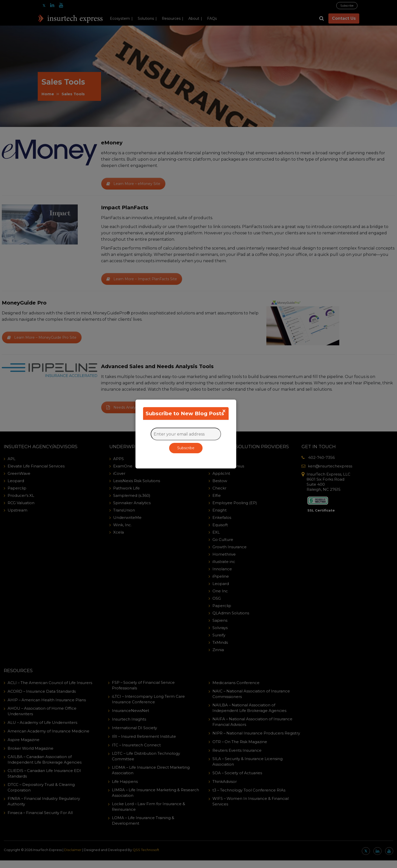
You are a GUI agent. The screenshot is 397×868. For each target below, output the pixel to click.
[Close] (224, 411)
